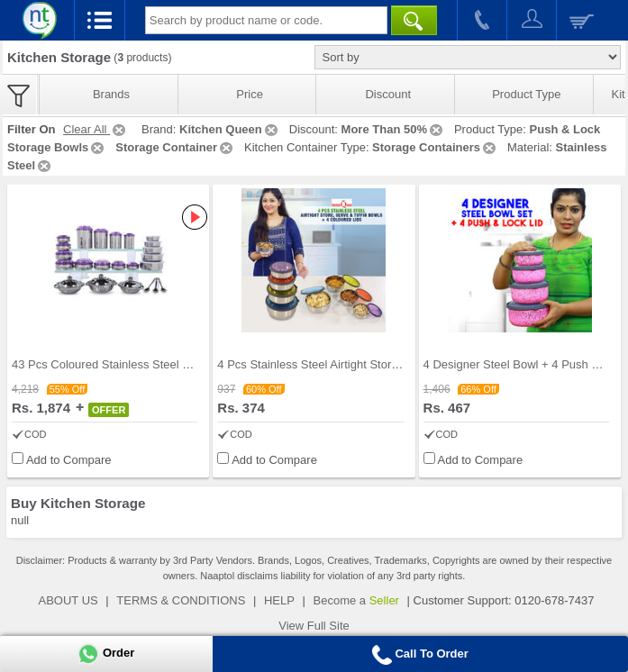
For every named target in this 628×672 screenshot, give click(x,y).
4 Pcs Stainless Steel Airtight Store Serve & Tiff (339, 364)
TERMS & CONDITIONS (181, 600)
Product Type (526, 94)
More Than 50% (393, 129)
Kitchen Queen (230, 129)
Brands (111, 94)
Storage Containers (435, 147)
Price (250, 94)
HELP (279, 600)
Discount (388, 94)
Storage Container (175, 147)
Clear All (96, 129)
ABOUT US (68, 600)
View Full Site (314, 626)
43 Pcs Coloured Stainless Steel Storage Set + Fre (143, 364)
